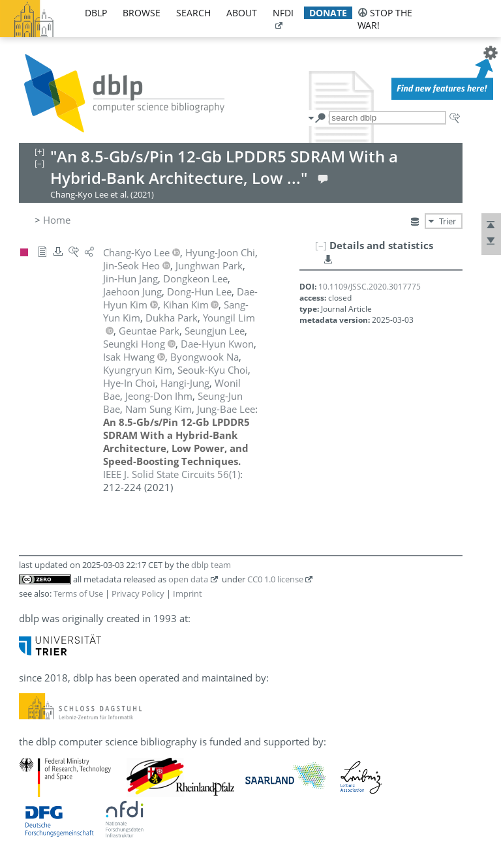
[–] (321, 245)
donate (328, 13)
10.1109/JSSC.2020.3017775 (370, 287)
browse (142, 13)
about (242, 13)
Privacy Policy (138, 593)
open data (188, 579)
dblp (96, 13)
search (193, 13)
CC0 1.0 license (275, 579)
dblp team (211, 565)
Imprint (188, 593)
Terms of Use (78, 593)
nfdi (283, 13)
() (172, 474)
